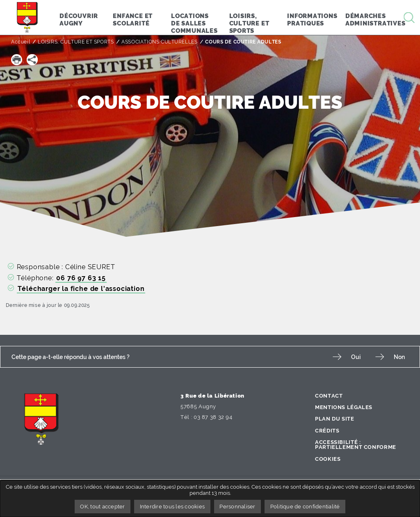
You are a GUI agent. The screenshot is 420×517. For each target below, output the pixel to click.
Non (399, 357)
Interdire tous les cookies (172, 507)
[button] (17, 60)
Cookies (328, 459)
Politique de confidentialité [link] (305, 507)
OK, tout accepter (102, 507)
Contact (329, 396)
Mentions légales (344, 407)
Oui (356, 357)
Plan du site (335, 419)
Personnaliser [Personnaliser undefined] (237, 507)
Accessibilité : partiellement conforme (356, 445)
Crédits (327, 431)
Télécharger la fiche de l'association (81, 289)
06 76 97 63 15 (81, 278)
